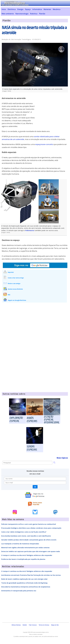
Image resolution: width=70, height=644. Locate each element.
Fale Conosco (33, 625)
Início (4, 9)
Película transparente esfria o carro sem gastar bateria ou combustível (29, 524)
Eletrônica (12, 9)
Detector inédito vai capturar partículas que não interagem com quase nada (31, 551)
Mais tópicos (62, 458)
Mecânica (57, 9)
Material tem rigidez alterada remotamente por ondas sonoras (25, 547)
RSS (9, 295)
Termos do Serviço (44, 625)
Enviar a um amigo (14, 283)
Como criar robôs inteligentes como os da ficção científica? (24, 532)
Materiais (47, 9)
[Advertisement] (52, 109)
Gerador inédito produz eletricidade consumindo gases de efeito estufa (29, 540)
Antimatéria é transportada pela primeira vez (19, 591)
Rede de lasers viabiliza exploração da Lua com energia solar (24, 579)
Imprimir (11, 272)
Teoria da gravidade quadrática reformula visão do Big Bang (24, 583)
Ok (35, 487)
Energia (20, 9)
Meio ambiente (8, 14)
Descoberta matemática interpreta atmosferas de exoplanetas (26, 587)
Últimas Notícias (16, 625)
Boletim (25, 625)
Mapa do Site (55, 625)
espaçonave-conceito (44, 144)
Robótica (34, 14)
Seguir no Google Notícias (17, 300)
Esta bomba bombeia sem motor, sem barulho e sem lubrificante (26, 536)
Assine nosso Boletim (15, 289)
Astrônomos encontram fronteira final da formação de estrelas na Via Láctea (31, 575)
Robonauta (30, 230)
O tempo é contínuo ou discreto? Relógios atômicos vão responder (27, 555)
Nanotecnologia (22, 14)
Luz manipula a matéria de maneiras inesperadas (20, 544)
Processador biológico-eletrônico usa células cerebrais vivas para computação (31, 528)
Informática (37, 9)
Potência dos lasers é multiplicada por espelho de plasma (23, 559)
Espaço (28, 9)
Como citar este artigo (16, 278)
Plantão (42, 14)
